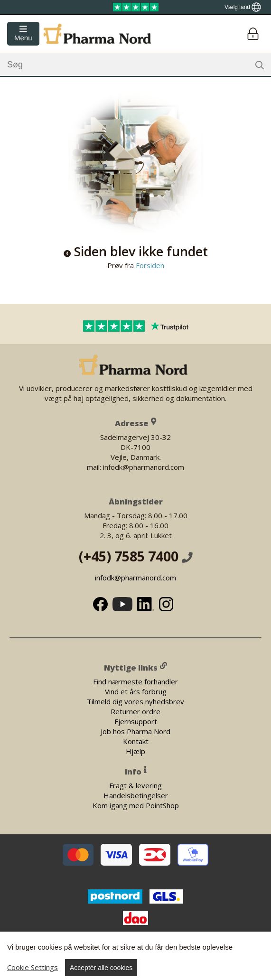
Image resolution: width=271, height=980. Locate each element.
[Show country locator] (243, 7)
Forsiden (149, 265)
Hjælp (135, 751)
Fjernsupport (136, 721)
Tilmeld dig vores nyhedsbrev (135, 701)
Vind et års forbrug (136, 691)
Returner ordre (135, 711)
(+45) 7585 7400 (136, 556)
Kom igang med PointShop (136, 805)
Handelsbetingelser (136, 795)
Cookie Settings (33, 967)
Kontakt (136, 741)
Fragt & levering (135, 785)
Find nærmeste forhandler (135, 681)
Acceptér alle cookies (101, 968)
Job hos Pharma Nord (135, 731)
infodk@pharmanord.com (135, 578)
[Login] (253, 34)
